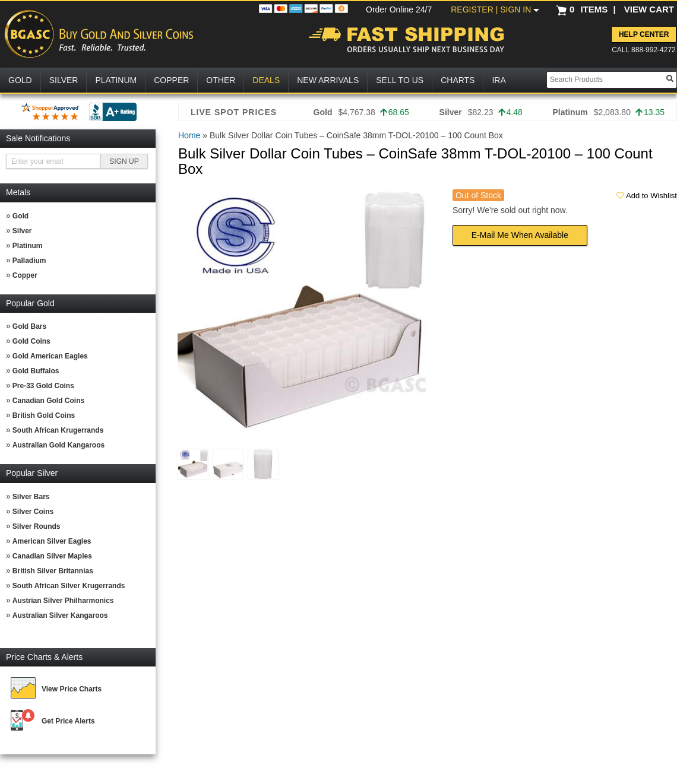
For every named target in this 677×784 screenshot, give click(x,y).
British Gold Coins (44, 415)
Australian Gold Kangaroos (58, 445)
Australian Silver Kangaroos (60, 615)
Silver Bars (31, 497)
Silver (22, 231)
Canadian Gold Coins (48, 401)
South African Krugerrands (58, 430)
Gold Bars (29, 326)
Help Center (644, 34)
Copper (25, 275)
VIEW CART (649, 9)
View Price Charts (72, 689)
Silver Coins (33, 512)
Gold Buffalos (36, 371)
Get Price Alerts (68, 721)
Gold (20, 216)
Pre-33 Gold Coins (43, 386)
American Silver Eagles (52, 541)
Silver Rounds (37, 526)
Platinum (28, 246)
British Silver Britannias (53, 571)
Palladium (29, 261)
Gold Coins (31, 341)
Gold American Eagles (50, 356)
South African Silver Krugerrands (69, 586)
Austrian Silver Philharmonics (63, 601)
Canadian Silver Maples (52, 556)
